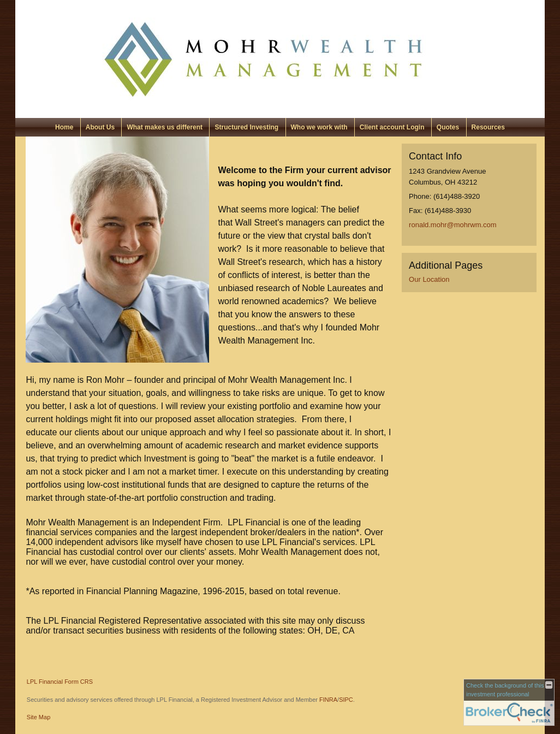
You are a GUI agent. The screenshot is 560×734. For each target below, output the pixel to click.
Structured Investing (246, 127)
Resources (488, 127)
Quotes (448, 127)
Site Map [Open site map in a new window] (38, 717)
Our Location (429, 279)
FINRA (328, 700)
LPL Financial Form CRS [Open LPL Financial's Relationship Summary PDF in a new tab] (60, 682)
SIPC (346, 700)
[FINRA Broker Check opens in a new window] (509, 702)
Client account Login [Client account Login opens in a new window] (392, 127)
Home (64, 127)
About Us (100, 127)
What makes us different (165, 127)
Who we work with (319, 127)
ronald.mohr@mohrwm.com (453, 225)
